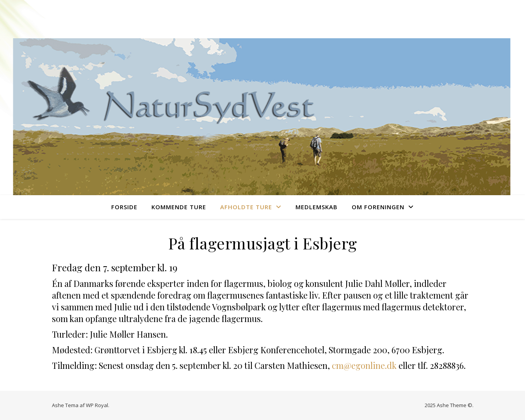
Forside (124, 207)
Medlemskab (317, 207)
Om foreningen (378, 207)
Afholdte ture (246, 207)
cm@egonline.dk (364, 365)
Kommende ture (179, 207)
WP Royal (97, 405)
